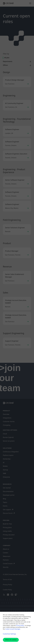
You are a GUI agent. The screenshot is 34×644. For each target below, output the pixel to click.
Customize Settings (9, 634)
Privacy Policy (20, 625)
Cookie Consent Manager (13, 629)
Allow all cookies (11, 640)
